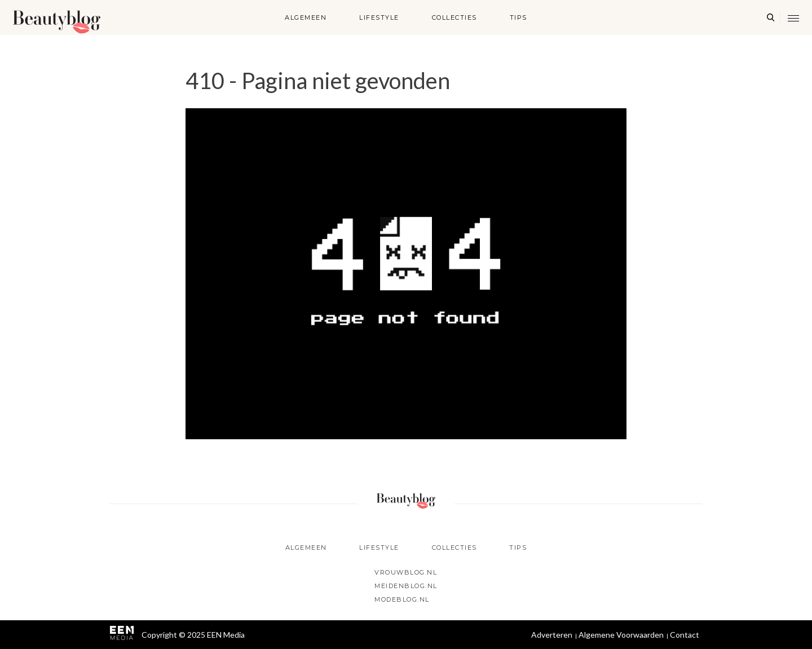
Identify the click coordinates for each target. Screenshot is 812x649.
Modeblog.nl (402, 599)
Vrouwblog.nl (406, 572)
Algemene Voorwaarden (621, 635)
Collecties (454, 17)
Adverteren (552, 635)
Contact (685, 635)
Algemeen (306, 17)
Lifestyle (379, 17)
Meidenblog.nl (406, 586)
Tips (518, 17)
